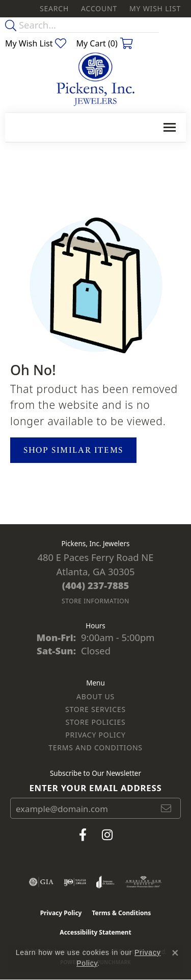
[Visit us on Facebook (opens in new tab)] (83, 835)
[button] (53, 9)
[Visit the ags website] (144, 882)
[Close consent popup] (175, 953)
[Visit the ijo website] (75, 882)
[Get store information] (95, 601)
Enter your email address (95, 788)
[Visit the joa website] (105, 882)
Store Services (95, 709)
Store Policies (95, 722)
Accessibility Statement (95, 932)
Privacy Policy (95, 735)
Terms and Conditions (95, 748)
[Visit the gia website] (41, 882)
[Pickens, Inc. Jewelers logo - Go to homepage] (95, 80)
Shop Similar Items (73, 450)
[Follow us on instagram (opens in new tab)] (107, 835)
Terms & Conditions (121, 913)
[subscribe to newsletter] (167, 808)
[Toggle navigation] (170, 127)
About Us (95, 696)
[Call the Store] (96, 585)
